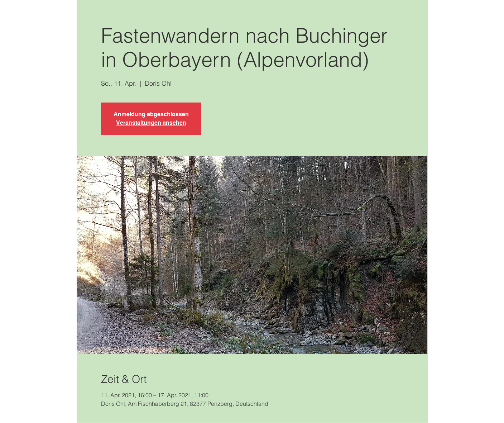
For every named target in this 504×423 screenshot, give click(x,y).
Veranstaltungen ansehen (151, 123)
